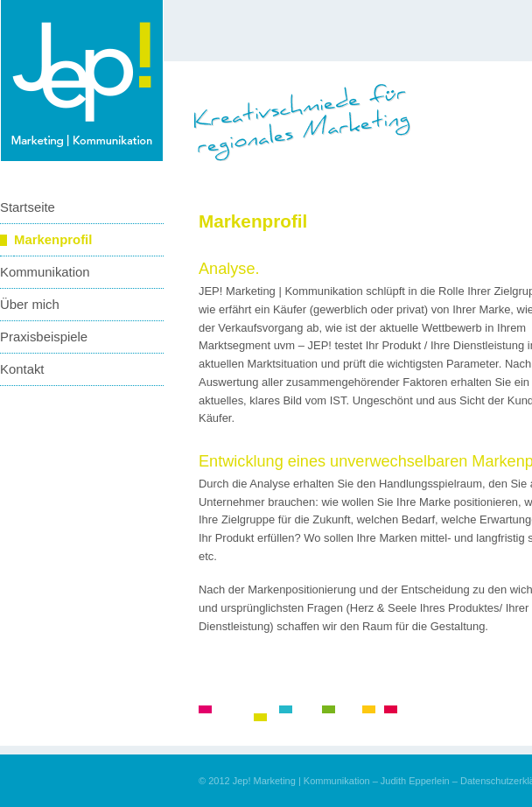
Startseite (28, 207)
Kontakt (22, 369)
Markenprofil (53, 240)
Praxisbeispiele (44, 337)
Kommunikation (45, 272)
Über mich (30, 305)
